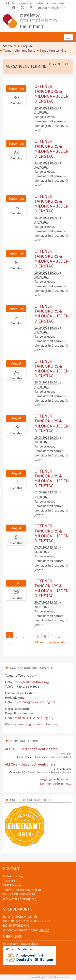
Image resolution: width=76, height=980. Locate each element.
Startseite (10, 46)
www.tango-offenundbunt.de (37, 724)
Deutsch (44, 8)
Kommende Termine (24, 741)
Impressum (11, 944)
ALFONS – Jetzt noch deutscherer (31, 749)
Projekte (27, 46)
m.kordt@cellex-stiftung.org (34, 718)
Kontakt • (41, 3)
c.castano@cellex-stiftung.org (35, 702)
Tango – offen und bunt (19, 50)
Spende (44, 930)
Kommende (56, 64)
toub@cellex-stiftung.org (32, 682)
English (56, 8)
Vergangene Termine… (55, 779)
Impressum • (22, 3)
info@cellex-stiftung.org (20, 899)
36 (11, 642)
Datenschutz (30, 944)
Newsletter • (59, 3)
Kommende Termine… (56, 784)
